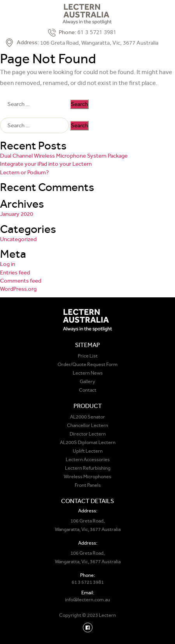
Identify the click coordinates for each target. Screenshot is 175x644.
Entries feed (15, 273)
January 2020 (17, 214)
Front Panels (88, 485)
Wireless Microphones (87, 476)
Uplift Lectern (88, 451)
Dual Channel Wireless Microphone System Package (64, 156)
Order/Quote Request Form (87, 364)
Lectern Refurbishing (88, 468)
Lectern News (88, 373)
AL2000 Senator (87, 417)
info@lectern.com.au (87, 600)
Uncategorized (18, 239)
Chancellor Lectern (87, 425)
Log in (8, 264)
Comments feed (21, 281)
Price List (88, 356)
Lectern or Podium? (24, 172)
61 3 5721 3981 (97, 32)
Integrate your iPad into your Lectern (46, 164)
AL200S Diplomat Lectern (88, 442)
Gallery (87, 381)
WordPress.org (18, 289)
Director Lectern (88, 434)
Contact (88, 390)
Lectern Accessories (88, 459)
